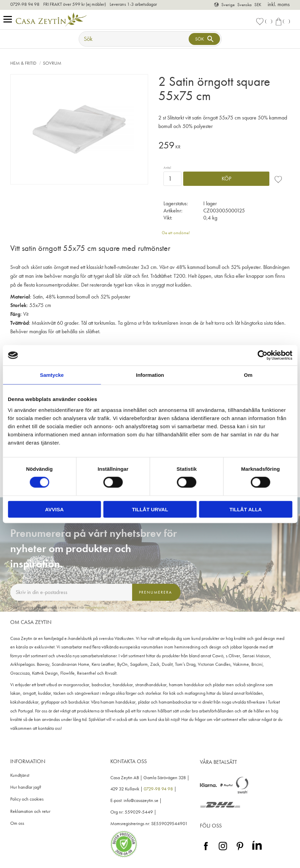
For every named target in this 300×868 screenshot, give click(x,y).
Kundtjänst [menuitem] (20, 775)
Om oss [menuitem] (17, 823)
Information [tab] (150, 375)
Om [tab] (248, 375)
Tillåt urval (150, 509)
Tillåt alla (246, 509)
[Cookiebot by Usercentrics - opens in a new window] (262, 355)
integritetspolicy (96, 607)
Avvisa (54, 509)
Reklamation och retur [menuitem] (30, 811)
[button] (9, 20)
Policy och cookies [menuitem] (27, 799)
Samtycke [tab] (52, 375)
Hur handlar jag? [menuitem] (26, 787)
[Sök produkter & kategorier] (135, 39)
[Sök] (204, 39)
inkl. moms (279, 4)
